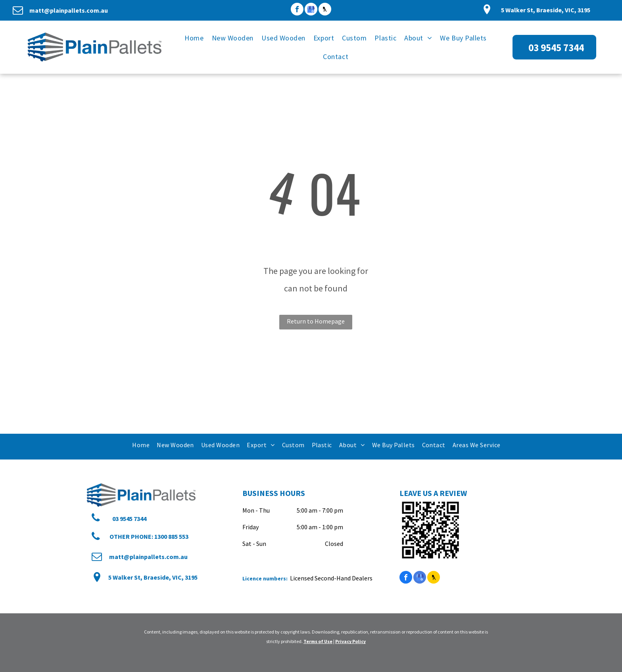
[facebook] (297, 10)
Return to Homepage (316, 321)
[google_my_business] (311, 10)
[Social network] (325, 10)
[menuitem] (194, 38)
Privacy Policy (350, 641)
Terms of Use (318, 641)
